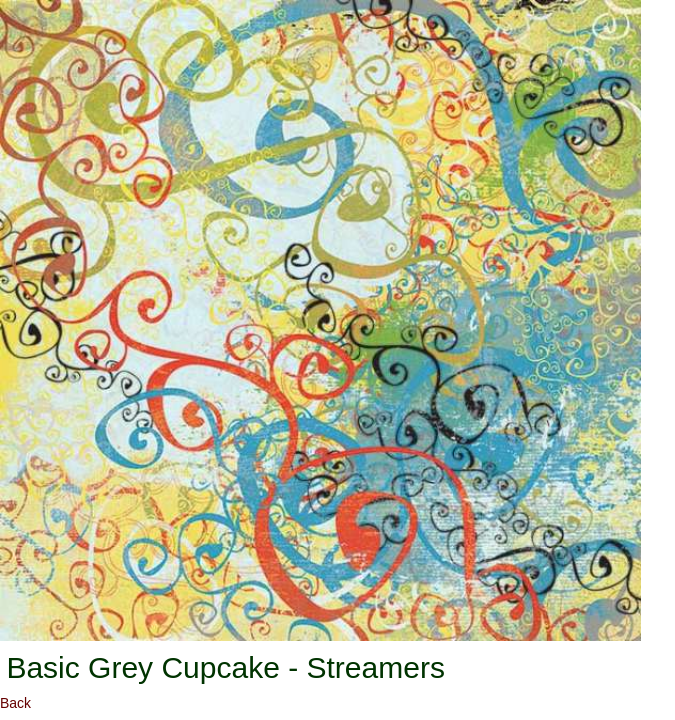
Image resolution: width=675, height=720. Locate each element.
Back (15, 703)
